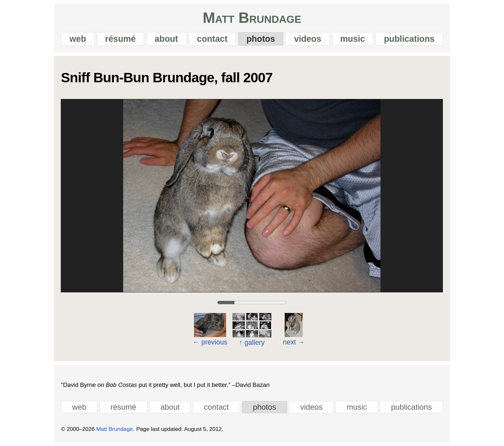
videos (308, 39)
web (78, 39)
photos (261, 39)
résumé (120, 39)
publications (409, 39)
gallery (252, 342)
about (166, 39)
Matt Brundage (252, 18)
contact (212, 39)
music (353, 39)
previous (210, 342)
